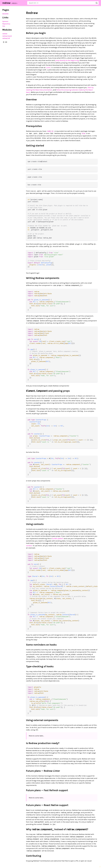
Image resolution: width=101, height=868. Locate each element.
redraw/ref (6, 38)
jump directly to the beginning (67, 60)
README (5, 14)
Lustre (48, 67)
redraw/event (7, 36)
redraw (6, 3)
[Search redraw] (63, 3)
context (29, 546)
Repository (6, 24)
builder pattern (58, 538)
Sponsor (5, 21)
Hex (4, 26)
